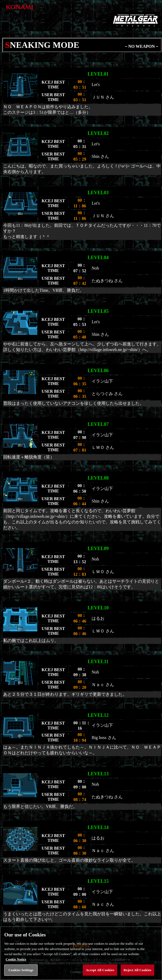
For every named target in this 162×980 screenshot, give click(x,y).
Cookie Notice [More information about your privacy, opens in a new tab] (16, 971)
